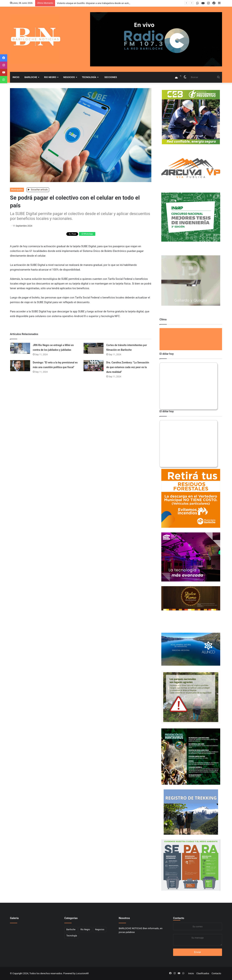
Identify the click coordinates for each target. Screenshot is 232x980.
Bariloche (31, 77)
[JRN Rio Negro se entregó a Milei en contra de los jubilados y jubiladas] (20, 348)
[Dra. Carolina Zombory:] (94, 366)
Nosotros (124, 918)
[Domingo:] (20, 366)
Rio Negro (50, 77)
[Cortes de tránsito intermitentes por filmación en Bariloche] (94, 348)
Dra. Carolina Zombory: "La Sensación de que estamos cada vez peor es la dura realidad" (128, 367)
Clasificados (203, 973)
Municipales (17, 190)
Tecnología (89, 77)
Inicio (16, 77)
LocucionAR (82, 973)
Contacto (179, 918)
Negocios (69, 77)
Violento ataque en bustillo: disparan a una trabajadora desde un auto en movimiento (101, 3)
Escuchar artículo (38, 190)
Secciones (111, 77)
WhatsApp (87, 234)
